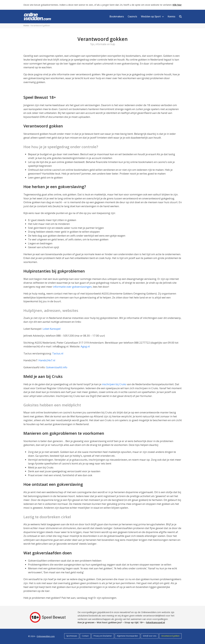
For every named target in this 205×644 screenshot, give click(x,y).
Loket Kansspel (52, 329)
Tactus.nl (58, 353)
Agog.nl (85, 346)
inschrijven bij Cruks (114, 384)
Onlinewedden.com (46, 636)
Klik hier (177, 5)
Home (26, 25)
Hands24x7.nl (47, 360)
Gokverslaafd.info (57, 367)
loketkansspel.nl (155, 622)
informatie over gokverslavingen (72, 287)
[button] (180, 16)
